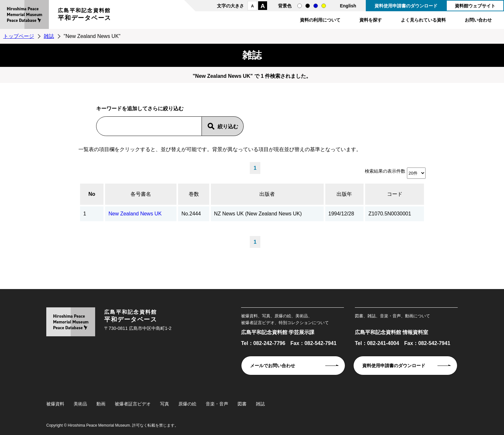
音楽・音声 (217, 404)
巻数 (194, 194)
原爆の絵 (187, 404)
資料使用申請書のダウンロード (406, 6)
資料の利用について (320, 20)
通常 (300, 6)
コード (395, 194)
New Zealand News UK (135, 214)
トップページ (19, 36)
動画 (101, 404)
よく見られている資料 (423, 20)
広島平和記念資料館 (85, 15)
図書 (242, 404)
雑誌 (49, 36)
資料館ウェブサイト (475, 6)
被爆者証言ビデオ (133, 404)
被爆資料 (55, 404)
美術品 (80, 404)
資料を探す (371, 20)
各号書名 (141, 194)
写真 (165, 404)
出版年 (344, 194)
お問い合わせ (478, 20)
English (348, 6)
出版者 (267, 194)
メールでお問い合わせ (273, 366)
